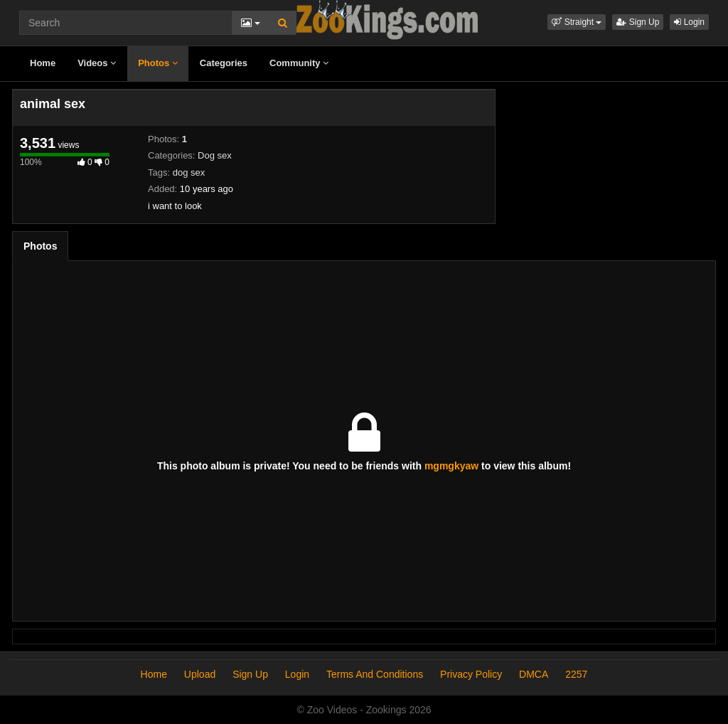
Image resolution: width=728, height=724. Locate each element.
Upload (200, 674)
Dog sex (215, 155)
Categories (224, 63)
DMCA (534, 674)
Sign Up (638, 22)
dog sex (189, 172)
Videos (97, 63)
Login (689, 22)
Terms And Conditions (375, 674)
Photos (158, 63)
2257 (576, 674)
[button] (577, 22)
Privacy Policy (471, 674)
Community (299, 63)
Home (43, 63)
